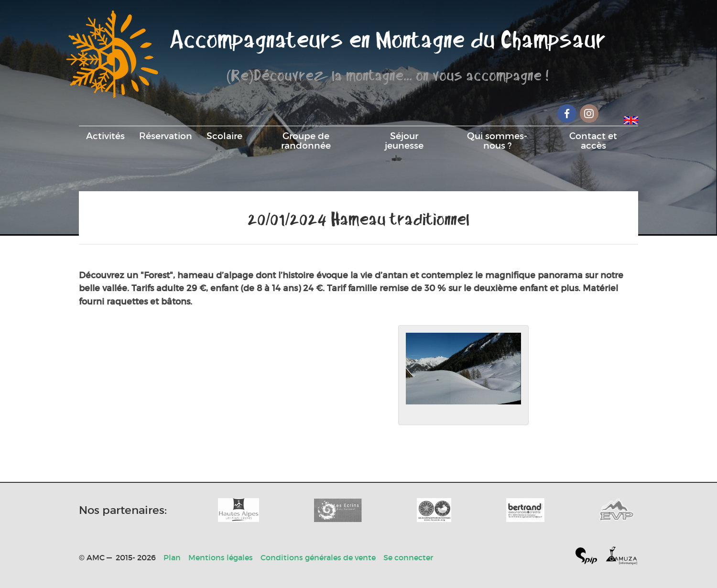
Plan (172, 557)
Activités (105, 136)
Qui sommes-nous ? (497, 141)
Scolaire (224, 136)
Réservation (166, 136)
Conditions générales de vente (318, 557)
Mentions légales (221, 557)
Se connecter (408, 557)
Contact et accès (593, 141)
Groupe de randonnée (306, 141)
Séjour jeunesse (404, 141)
